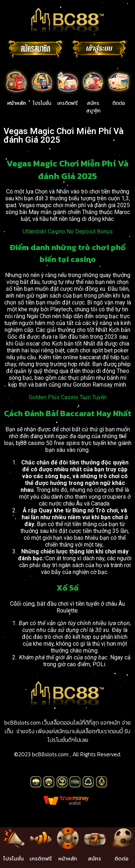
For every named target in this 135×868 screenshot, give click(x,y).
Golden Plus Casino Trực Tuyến (68, 397)
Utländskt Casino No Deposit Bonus (68, 232)
